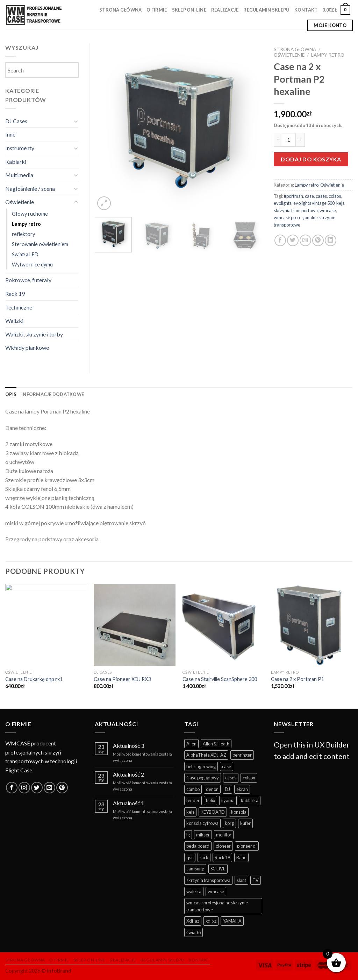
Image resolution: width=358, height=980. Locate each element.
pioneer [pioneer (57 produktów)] (223, 846)
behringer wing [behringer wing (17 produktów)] (201, 766)
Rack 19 (15, 294)
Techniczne (19, 307)
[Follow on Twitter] (37, 788)
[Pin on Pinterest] (318, 240)
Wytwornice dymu (32, 265)
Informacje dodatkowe (53, 394)
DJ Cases (16, 121)
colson (335, 196)
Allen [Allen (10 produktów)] (191, 744)
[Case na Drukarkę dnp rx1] (46, 625)
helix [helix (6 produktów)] (210, 800)
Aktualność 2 (128, 774)
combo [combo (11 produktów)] (193, 789)
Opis (11, 394)
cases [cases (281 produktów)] (231, 778)
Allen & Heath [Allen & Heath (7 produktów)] (216, 744)
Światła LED (25, 254)
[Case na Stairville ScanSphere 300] (223, 625)
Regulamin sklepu (266, 10)
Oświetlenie (289, 55)
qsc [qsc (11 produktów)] (190, 857)
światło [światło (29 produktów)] (194, 932)
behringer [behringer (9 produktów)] (242, 755)
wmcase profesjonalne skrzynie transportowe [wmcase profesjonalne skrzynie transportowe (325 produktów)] (217, 906)
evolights (283, 203)
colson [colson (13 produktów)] (249, 778)
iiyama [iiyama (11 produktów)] (228, 800)
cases (321, 196)
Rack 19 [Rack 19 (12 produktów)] (222, 857)
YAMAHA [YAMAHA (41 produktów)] (232, 921)
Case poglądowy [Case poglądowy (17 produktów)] (203, 778)
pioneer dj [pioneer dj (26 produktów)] (247, 846)
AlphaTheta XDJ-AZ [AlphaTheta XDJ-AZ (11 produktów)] (206, 755)
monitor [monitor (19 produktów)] (224, 835)
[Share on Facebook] (280, 240)
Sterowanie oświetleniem (40, 244)
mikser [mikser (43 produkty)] (203, 835)
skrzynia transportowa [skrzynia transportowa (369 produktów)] (208, 880)
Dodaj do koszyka (311, 159)
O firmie (157, 10)
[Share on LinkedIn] (331, 240)
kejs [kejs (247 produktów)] (190, 812)
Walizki (14, 321)
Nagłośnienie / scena (30, 189)
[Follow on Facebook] (12, 788)
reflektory (23, 234)
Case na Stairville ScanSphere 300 (220, 679)
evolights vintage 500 (314, 203)
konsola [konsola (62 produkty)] (239, 812)
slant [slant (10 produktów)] (241, 880)
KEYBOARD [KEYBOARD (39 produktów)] (213, 812)
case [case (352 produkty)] (227, 766)
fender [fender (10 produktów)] (193, 800)
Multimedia (19, 175)
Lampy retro (328, 55)
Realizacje (225, 10)
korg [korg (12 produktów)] (229, 823)
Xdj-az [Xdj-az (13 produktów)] (193, 921)
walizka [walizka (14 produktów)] (194, 891)
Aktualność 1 (128, 803)
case (309, 196)
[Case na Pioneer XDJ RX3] (135, 625)
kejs (340, 203)
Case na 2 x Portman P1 (298, 679)
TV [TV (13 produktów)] (256, 880)
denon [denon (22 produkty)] (212, 789)
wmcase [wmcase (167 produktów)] (216, 891)
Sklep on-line (189, 10)
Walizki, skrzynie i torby (34, 334)
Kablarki (16, 162)
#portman (293, 196)
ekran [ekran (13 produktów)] (242, 789)
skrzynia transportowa (296, 210)
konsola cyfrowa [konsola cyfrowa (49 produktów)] (202, 823)
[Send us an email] (49, 788)
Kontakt (306, 10)
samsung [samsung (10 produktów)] (195, 869)
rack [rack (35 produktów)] (204, 857)
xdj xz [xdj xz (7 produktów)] (211, 921)
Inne (10, 134)
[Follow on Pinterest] (62, 788)
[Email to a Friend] (305, 240)
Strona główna (120, 10)
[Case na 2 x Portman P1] (312, 625)
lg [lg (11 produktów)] (188, 835)
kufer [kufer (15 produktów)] (245, 823)
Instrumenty (20, 148)
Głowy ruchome (30, 214)
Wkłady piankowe (27, 347)
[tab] (11, 394)
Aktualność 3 (128, 746)
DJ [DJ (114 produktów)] (227, 789)
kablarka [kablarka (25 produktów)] (250, 800)
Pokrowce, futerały (28, 280)
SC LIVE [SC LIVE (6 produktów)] (218, 869)
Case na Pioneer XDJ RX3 (122, 679)
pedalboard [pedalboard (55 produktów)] (198, 846)
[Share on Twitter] (293, 240)
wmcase (328, 210)
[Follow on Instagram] (24, 788)
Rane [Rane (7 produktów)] (241, 857)
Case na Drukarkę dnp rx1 (34, 679)
